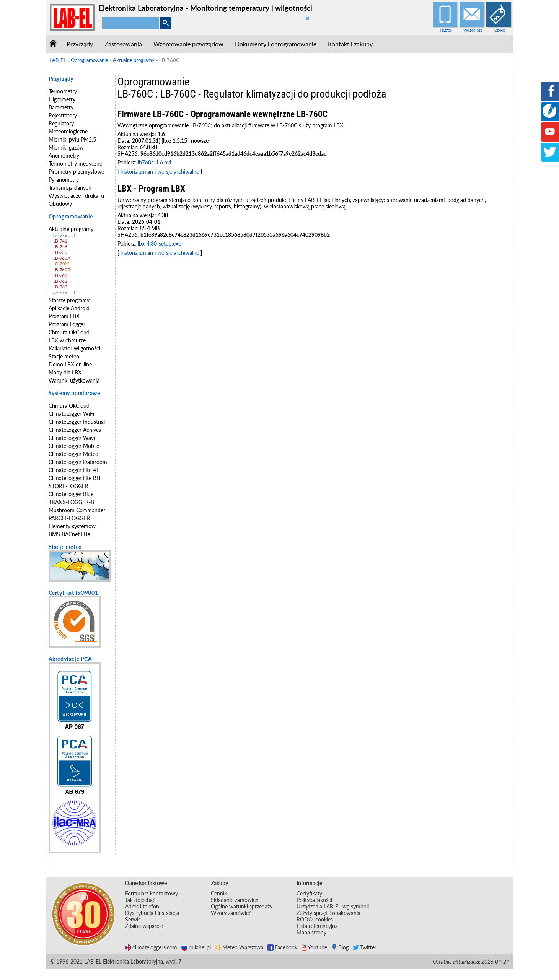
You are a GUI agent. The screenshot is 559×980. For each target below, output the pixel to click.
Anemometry (64, 155)
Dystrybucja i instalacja (152, 913)
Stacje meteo (64, 356)
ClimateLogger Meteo (73, 454)
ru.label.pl (196, 947)
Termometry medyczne (75, 164)
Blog (340, 947)
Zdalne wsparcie (144, 926)
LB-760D (62, 269)
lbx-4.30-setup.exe (159, 243)
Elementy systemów (72, 526)
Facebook (282, 947)
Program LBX (64, 316)
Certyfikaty (309, 893)
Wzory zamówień (231, 913)
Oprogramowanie (71, 216)
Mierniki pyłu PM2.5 (72, 139)
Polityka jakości (314, 900)
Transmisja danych (70, 188)
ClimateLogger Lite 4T (74, 470)
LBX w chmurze (67, 340)
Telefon (446, 30)
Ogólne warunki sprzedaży (242, 906)
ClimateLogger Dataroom (78, 462)
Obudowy (60, 204)
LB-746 (60, 247)
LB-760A (62, 258)
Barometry (61, 107)
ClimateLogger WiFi (71, 414)
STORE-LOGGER (68, 486)
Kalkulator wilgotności (74, 348)
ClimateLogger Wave (73, 438)
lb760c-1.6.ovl (154, 162)
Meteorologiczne (68, 131)
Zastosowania (123, 44)
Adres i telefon (142, 906)
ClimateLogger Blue (71, 494)
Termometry (63, 91)
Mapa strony (311, 932)
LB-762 (60, 281)
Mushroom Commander (77, 510)
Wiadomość (473, 30)
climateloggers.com (151, 947)
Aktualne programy (71, 229)
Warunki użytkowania (74, 380)
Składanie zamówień (235, 900)
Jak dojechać (140, 900)
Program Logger (67, 324)
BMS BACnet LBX (70, 534)
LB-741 (60, 241)
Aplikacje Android (69, 308)
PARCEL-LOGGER (69, 518)
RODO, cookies (315, 919)
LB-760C (61, 264)
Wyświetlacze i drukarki (76, 196)
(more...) (65, 235)
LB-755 (60, 252)
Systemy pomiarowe (74, 393)
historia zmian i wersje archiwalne (160, 172)
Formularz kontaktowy (152, 893)
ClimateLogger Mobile (74, 446)
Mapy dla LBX (65, 372)
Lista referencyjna (317, 926)
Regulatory (61, 123)
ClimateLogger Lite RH (75, 478)
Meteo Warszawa (239, 947)
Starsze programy (69, 300)
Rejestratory (63, 115)
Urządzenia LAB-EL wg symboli (333, 906)
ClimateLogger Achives (75, 430)
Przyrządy (80, 44)
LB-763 (60, 287)
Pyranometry (64, 180)
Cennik (500, 30)
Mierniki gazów (66, 147)
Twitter (365, 947)
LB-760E (62, 275)
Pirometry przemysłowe (76, 172)
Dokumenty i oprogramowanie (276, 44)
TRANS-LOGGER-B (71, 502)
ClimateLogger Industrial (77, 422)
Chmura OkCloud (69, 332)
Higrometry (62, 99)
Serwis (133, 919)
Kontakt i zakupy (350, 44)
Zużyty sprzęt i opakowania (328, 913)
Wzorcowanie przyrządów (188, 44)
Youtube (314, 947)
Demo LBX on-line (70, 364)
